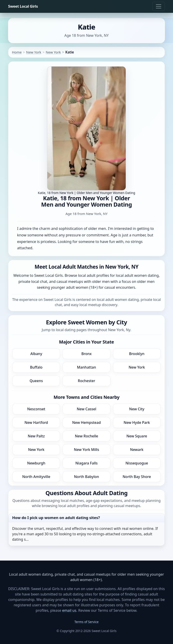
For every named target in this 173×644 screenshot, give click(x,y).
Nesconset (36, 409)
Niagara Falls (87, 463)
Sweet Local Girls (23, 6)
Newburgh (36, 463)
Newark (137, 450)
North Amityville (36, 477)
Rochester (87, 381)
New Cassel (87, 409)
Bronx (86, 354)
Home (17, 52)
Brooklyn (137, 354)
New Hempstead (87, 422)
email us (69, 610)
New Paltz (36, 436)
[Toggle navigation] (159, 6)
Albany (36, 354)
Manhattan (87, 367)
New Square (137, 436)
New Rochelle (86, 436)
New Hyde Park (137, 422)
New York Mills (86, 450)
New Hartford (36, 422)
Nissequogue (137, 463)
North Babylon (86, 477)
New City (137, 409)
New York (34, 52)
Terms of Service (86, 622)
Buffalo (36, 367)
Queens (36, 381)
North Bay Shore (137, 477)
